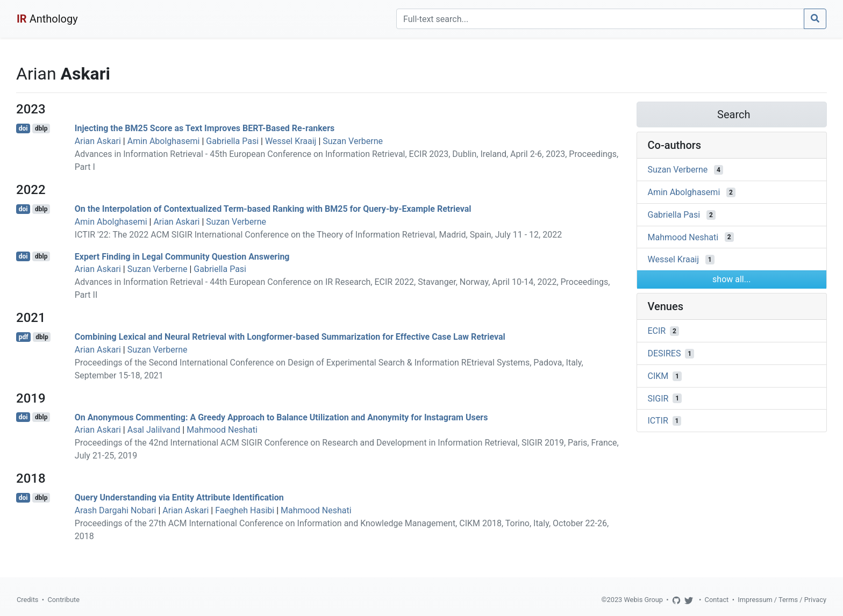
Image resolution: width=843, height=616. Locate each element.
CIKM (658, 376)
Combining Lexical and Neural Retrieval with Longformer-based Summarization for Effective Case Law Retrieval (290, 337)
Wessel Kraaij (291, 141)
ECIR (657, 331)
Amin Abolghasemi (164, 141)
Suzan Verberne (353, 141)
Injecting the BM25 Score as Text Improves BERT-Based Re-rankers (205, 128)
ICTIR (658, 421)
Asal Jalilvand (154, 430)
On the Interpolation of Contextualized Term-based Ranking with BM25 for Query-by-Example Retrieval (273, 209)
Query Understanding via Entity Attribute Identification (179, 497)
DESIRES (665, 353)
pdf (24, 337)
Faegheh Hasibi (245, 510)
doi (23, 128)
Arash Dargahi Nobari (116, 510)
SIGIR (658, 398)
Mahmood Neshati (222, 430)
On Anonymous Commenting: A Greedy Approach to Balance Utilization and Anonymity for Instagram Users (281, 417)
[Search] (600, 19)
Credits (27, 600)
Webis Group (643, 600)
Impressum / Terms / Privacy (782, 600)
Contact (717, 600)
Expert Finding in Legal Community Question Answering (182, 256)
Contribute (63, 600)
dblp (41, 128)
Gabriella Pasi (232, 141)
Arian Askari (98, 141)
